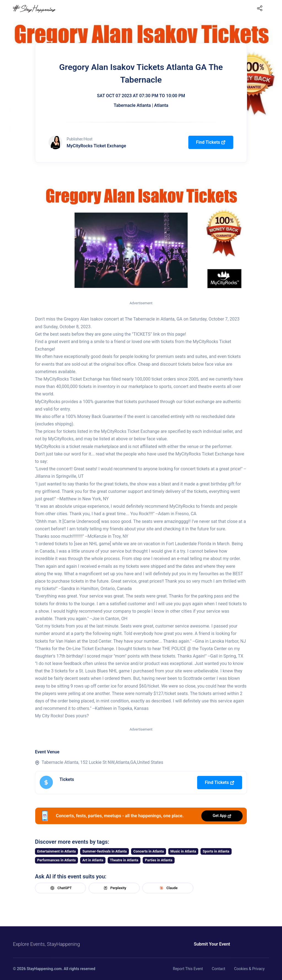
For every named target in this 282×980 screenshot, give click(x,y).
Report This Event (188, 969)
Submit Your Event (212, 944)
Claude (168, 888)
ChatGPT (60, 888)
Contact (219, 969)
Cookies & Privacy (249, 969)
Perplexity (114, 888)
